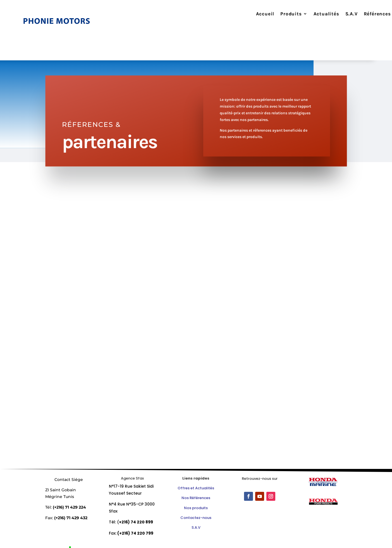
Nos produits (196, 508)
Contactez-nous (196, 518)
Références (368, 14)
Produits (282, 14)
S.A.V (343, 14)
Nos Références (196, 498)
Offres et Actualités (196, 488)
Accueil (256, 14)
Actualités (317, 14)
